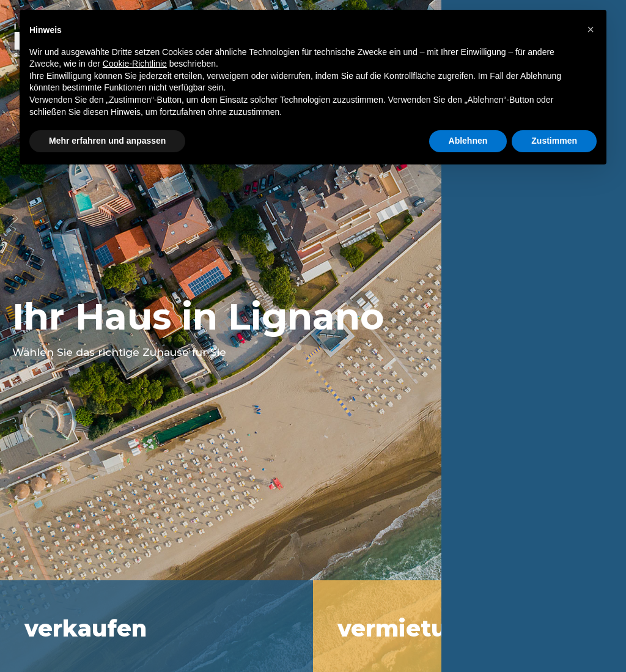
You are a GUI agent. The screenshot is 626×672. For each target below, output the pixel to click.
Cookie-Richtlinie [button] (135, 64)
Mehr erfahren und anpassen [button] (107, 141)
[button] (591, 29)
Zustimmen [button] (554, 141)
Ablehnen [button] (468, 141)
